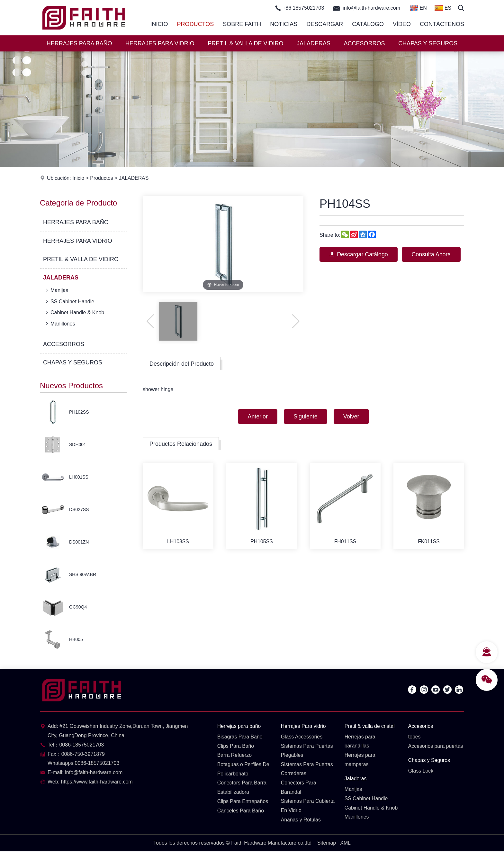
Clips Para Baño (236, 746)
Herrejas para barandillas (360, 741)
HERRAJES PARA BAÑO (79, 43)
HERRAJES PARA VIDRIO (160, 43)
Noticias (284, 24)
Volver (352, 417)
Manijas (56, 290)
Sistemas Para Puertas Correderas (307, 769)
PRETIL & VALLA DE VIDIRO (245, 43)
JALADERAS (314, 43)
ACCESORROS (364, 43)
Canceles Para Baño (241, 811)
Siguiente (306, 417)
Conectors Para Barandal (299, 788)
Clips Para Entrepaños (243, 802)
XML (345, 843)
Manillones (60, 324)
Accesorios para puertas (436, 746)
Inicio (159, 24)
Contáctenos (442, 24)
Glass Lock (421, 771)
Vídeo (402, 24)
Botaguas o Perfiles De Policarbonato (244, 769)
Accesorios (421, 726)
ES (443, 8)
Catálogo (368, 24)
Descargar (325, 24)
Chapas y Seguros (429, 760)
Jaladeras (356, 779)
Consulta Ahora (432, 254)
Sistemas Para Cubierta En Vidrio (308, 806)
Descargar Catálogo (359, 254)
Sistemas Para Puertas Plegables (307, 751)
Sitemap (326, 843)
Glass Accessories (302, 737)
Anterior (257, 417)
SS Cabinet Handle (69, 301)
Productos (196, 24)
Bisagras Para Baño (240, 737)
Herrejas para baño (239, 726)
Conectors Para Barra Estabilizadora (242, 788)
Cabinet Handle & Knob (74, 312)
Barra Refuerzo (235, 755)
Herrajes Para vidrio (304, 726)
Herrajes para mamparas (360, 760)
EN (418, 8)
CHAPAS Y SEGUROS (428, 43)
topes (414, 737)
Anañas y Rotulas (301, 820)
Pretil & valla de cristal (370, 726)
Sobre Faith (242, 24)
